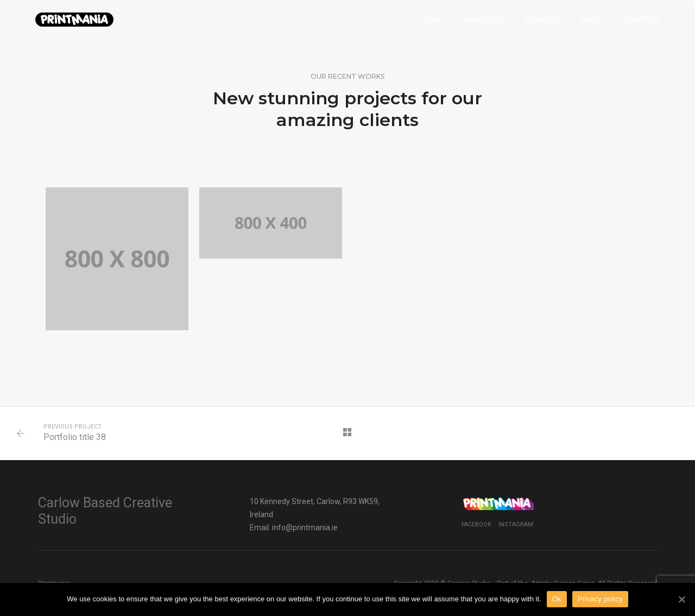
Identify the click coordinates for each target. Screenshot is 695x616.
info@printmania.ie (305, 527)
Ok (557, 599)
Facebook (476, 524)
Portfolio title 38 (75, 437)
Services (542, 19)
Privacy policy (600, 599)
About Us (483, 19)
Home (431, 19)
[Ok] (681, 599)
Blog (591, 19)
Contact (642, 19)
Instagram (516, 524)
